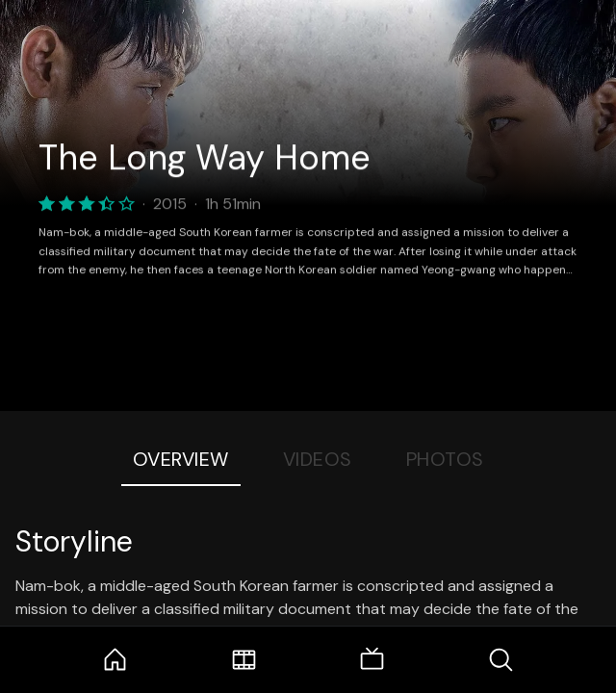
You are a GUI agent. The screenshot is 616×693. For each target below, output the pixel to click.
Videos (318, 459)
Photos (445, 459)
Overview (181, 459)
